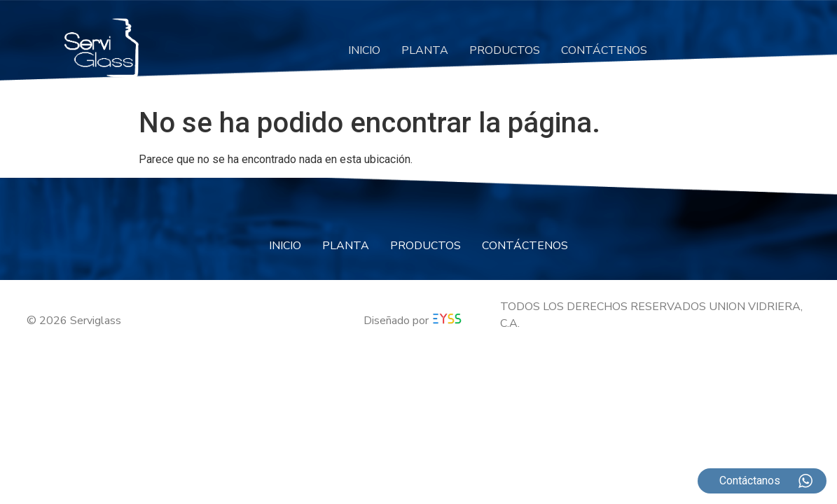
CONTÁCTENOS (604, 50)
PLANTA (425, 50)
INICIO (364, 50)
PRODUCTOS (505, 50)
